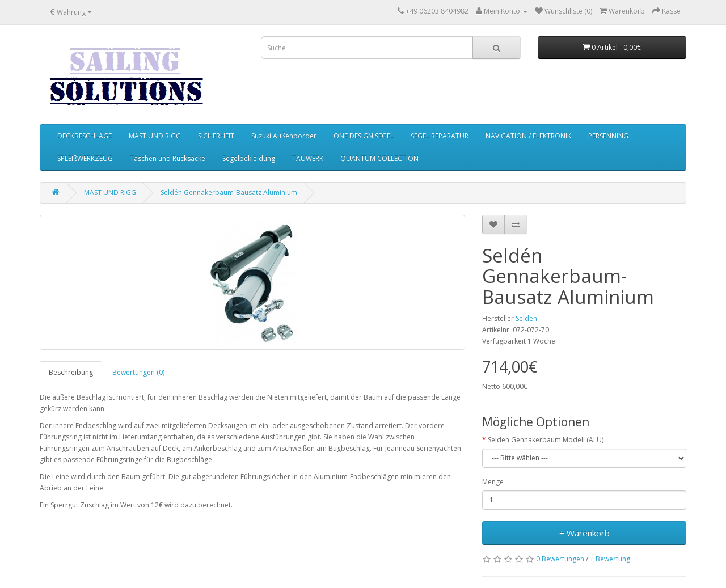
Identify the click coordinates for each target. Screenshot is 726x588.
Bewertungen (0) (138, 372)
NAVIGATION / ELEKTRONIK (528, 136)
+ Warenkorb (584, 533)
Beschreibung (71, 372)
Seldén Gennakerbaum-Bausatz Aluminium (229, 193)
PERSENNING (608, 136)
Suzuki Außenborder (284, 136)
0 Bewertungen (560, 559)
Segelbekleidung (249, 158)
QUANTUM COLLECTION (379, 158)
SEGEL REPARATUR (440, 136)
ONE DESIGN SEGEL (364, 136)
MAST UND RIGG (155, 136)
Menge (493, 482)
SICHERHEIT (216, 136)
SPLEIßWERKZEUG (85, 158)
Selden (526, 318)
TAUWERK (308, 158)
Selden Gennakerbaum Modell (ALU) (546, 440)
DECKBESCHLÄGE (85, 136)
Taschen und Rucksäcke (168, 158)
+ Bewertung (610, 559)
